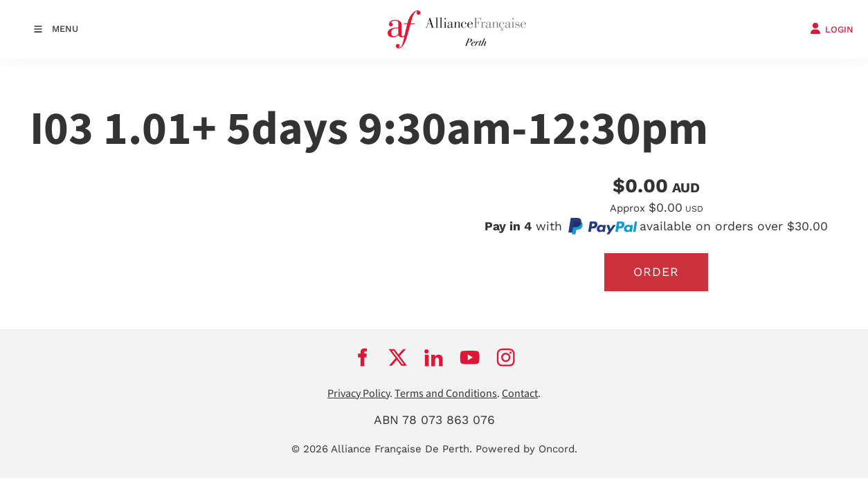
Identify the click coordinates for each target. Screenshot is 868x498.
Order (656, 272)
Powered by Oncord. (526, 449)
